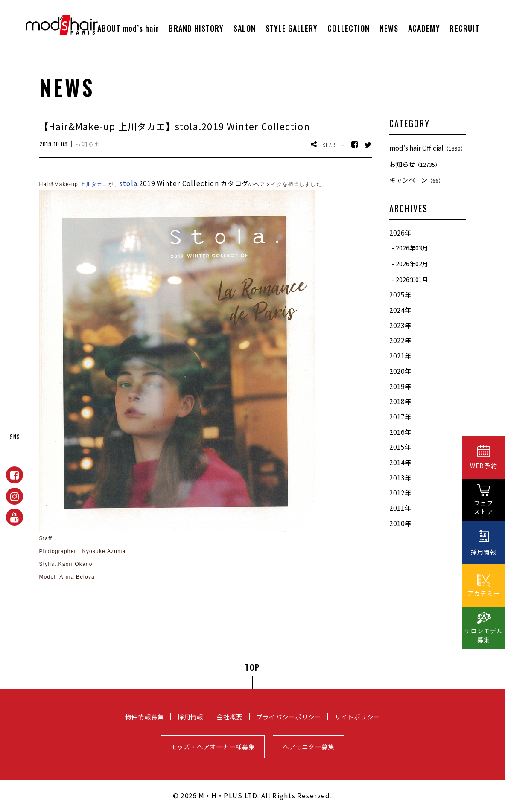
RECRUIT (464, 28)
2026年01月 (412, 279)
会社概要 (230, 717)
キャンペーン (416, 180)
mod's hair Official (428, 148)
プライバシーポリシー (289, 717)
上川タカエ (94, 184)
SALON (244, 28)
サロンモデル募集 (483, 635)
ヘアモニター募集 (309, 747)
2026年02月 (412, 264)
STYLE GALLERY (292, 28)
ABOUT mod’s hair (128, 28)
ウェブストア (484, 507)
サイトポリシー (358, 717)
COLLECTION (349, 28)
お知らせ (415, 164)
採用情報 (191, 717)
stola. (129, 183)
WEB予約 (484, 466)
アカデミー (484, 593)
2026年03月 (412, 248)
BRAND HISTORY (196, 28)
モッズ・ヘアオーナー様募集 (213, 747)
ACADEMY (424, 28)
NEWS (389, 28)
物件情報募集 (144, 717)
